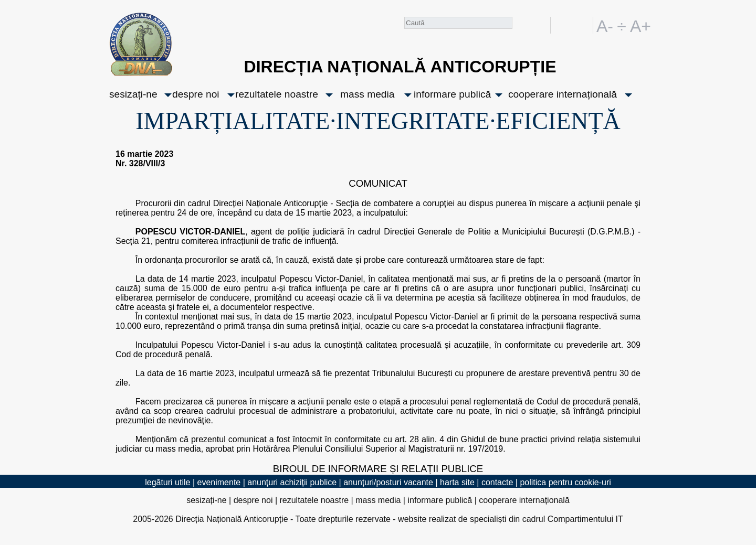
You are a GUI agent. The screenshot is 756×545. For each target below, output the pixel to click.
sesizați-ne (133, 94)
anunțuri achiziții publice (292, 482)
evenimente (219, 482)
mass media (367, 94)
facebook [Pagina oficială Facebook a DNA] (540, 25)
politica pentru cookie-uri (565, 482)
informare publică (452, 94)
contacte (497, 482)
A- (605, 25)
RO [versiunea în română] (564, 25)
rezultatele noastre (277, 94)
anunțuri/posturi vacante (388, 482)
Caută (521, 27)
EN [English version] (583, 25)
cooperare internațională (563, 94)
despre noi (196, 94)
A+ (638, 25)
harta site (457, 482)
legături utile (167, 482)
